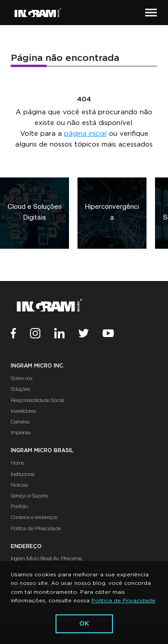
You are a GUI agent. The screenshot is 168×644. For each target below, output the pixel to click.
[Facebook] (20, 335)
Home (17, 463)
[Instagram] (42, 335)
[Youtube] (115, 335)
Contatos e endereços (34, 518)
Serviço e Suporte (30, 496)
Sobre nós (22, 379)
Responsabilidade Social (37, 401)
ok (84, 624)
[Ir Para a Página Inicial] (38, 13)
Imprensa (21, 433)
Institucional (23, 475)
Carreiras (20, 422)
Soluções (20, 389)
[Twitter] (90, 335)
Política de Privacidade (36, 529)
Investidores (23, 411)
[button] (151, 13)
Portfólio (19, 507)
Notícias (19, 485)
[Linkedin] (66, 335)
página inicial (85, 134)
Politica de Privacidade (123, 601)
